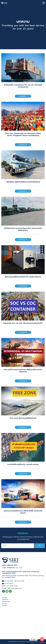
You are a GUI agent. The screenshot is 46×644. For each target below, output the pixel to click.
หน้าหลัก (4, 598)
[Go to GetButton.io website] (42, 642)
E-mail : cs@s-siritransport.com (12, 588)
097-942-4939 (19, 581)
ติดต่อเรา (5, 605)
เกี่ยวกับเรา (5, 600)
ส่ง (40, 546)
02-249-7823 (8, 581)
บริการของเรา (6, 602)
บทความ (4, 604)
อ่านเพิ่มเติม (23, 96)
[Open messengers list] (42, 639)
